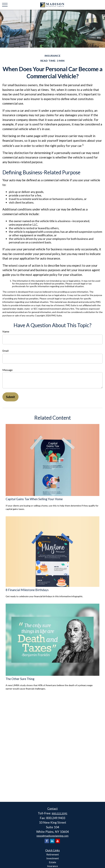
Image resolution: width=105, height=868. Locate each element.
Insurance (52, 866)
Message (7, 370)
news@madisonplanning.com (52, 836)
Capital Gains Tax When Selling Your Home (34, 499)
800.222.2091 (60, 813)
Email (5, 351)
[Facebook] (47, 841)
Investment (53, 858)
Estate (52, 862)
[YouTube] (58, 841)
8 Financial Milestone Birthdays (27, 590)
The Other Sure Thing (20, 679)
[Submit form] (10, 397)
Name (6, 331)
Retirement (53, 854)
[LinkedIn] (52, 841)
